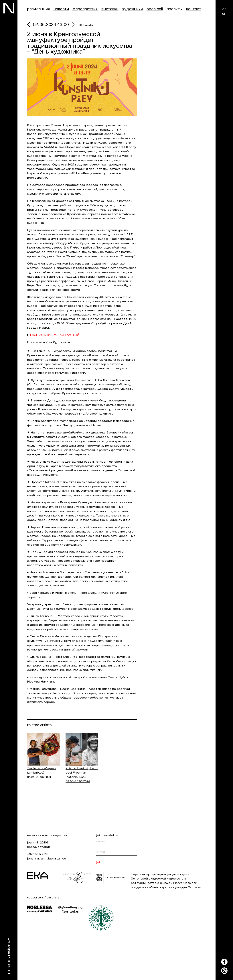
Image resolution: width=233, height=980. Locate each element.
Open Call (155, 9)
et (224, 9)
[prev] (30, 25)
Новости (61, 9)
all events (86, 25)
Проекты (174, 9)
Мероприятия (85, 9)
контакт (194, 9)
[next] (72, 25)
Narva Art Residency (8, 956)
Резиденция (38, 9)
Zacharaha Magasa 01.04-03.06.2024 (42, 773)
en (224, 14)
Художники (132, 9)
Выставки (110, 9)
